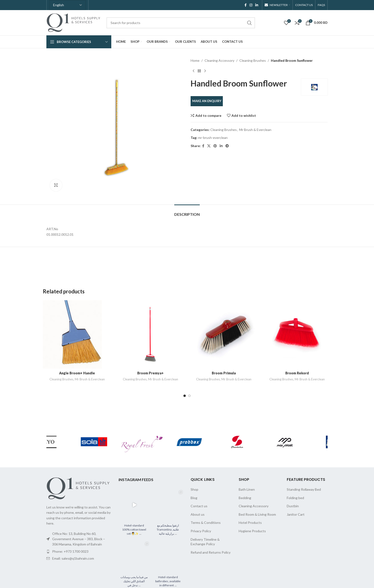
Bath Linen (247, 489)
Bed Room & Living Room (257, 514)
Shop (194, 489)
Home (195, 60)
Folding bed (295, 498)
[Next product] (205, 71)
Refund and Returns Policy (211, 552)
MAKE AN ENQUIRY (207, 101)
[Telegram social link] (227, 146)
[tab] (187, 212)
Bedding (245, 498)
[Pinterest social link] (215, 146)
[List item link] (79, 551)
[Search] (181, 23)
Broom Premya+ (150, 373)
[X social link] (209, 146)
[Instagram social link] (251, 5)
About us (198, 514)
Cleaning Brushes (253, 60)
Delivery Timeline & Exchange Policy (205, 542)
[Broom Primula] (224, 334)
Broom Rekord (297, 373)
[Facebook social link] (246, 5)
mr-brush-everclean (213, 138)
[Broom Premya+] (150, 334)
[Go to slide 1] (185, 396)
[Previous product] (193, 71)
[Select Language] (67, 5)
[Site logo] (74, 22)
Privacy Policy (201, 531)
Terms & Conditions (206, 523)
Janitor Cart (296, 514)
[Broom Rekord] (297, 334)
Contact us (199, 506)
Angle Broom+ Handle (77, 373)
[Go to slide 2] (189, 396)
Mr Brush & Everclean (255, 130)
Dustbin (293, 506)
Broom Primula (224, 373)
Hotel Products (250, 523)
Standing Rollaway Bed (304, 489)
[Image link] (79, 488)
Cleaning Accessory (219, 60)
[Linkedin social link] (257, 5)
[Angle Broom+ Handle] (77, 334)
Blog (194, 498)
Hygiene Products (252, 531)
